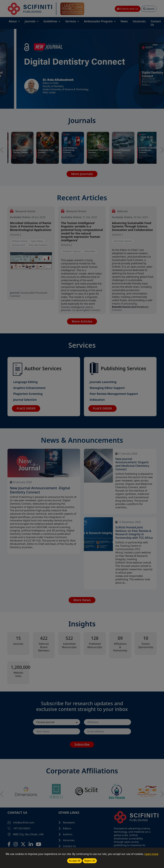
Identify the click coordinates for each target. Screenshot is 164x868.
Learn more (152, 854)
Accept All (75, 861)
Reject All (90, 861)
